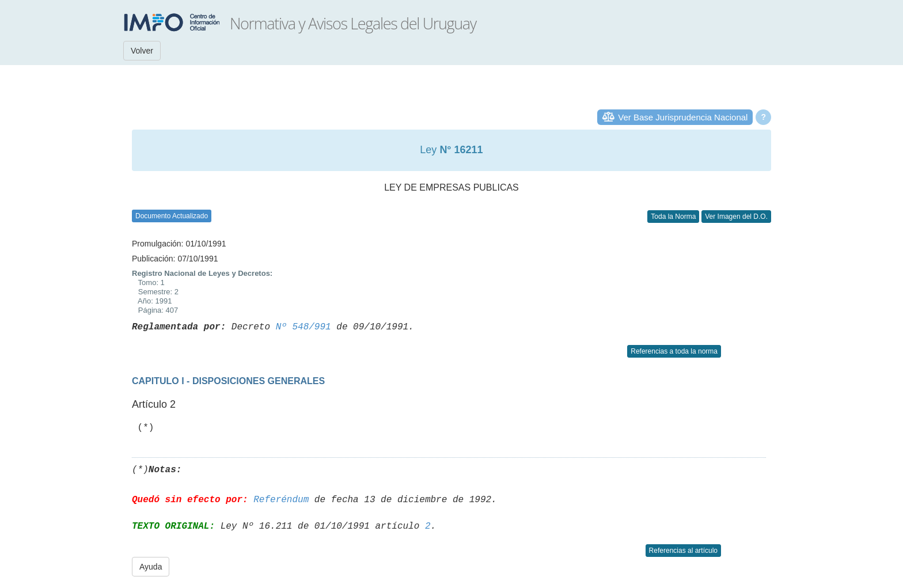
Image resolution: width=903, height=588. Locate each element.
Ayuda (151, 567)
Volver (142, 51)
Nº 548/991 (303, 327)
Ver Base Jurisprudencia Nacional (683, 117)
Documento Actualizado (172, 216)
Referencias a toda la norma (674, 351)
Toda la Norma (673, 217)
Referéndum (281, 500)
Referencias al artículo (683, 551)
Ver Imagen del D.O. (736, 217)
